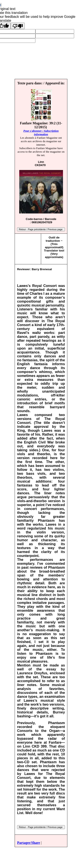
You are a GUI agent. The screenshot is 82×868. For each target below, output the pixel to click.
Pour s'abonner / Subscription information (41, 132)
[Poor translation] (18, 26)
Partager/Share (29, 843)
